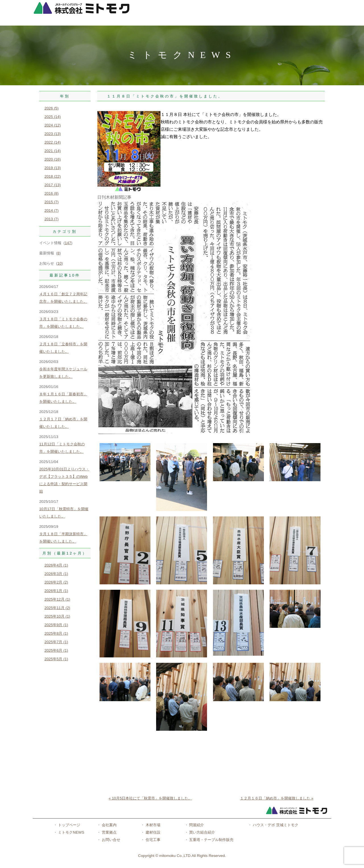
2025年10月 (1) (57, 616)
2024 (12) (52, 125)
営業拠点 (109, 832)
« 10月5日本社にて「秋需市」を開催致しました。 (150, 798)
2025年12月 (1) (57, 599)
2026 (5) (51, 108)
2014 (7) (51, 210)
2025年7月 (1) (56, 642)
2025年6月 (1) (56, 650)
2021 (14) (52, 151)
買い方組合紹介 (202, 832)
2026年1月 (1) (56, 591)
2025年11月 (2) (57, 608)
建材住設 (152, 832)
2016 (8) (51, 193)
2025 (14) (52, 117)
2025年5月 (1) (56, 659)
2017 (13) (52, 185)
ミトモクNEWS (71, 832)
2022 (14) (52, 142)
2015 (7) (51, 202)
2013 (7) (51, 219)
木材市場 (152, 825)
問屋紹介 (196, 825)
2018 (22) (52, 176)
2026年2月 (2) (56, 582)
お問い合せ (110, 840)
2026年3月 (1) (56, 574)
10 (60, 263)
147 (68, 243)
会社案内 (109, 825)
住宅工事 (152, 840)
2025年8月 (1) (56, 633)
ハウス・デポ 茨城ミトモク (275, 825)
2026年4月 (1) (56, 565)
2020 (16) (52, 159)
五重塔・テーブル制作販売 (211, 840)
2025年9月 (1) (56, 625)
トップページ (69, 825)
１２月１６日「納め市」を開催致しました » (277, 798)
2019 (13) (52, 168)
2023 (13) (52, 134)
